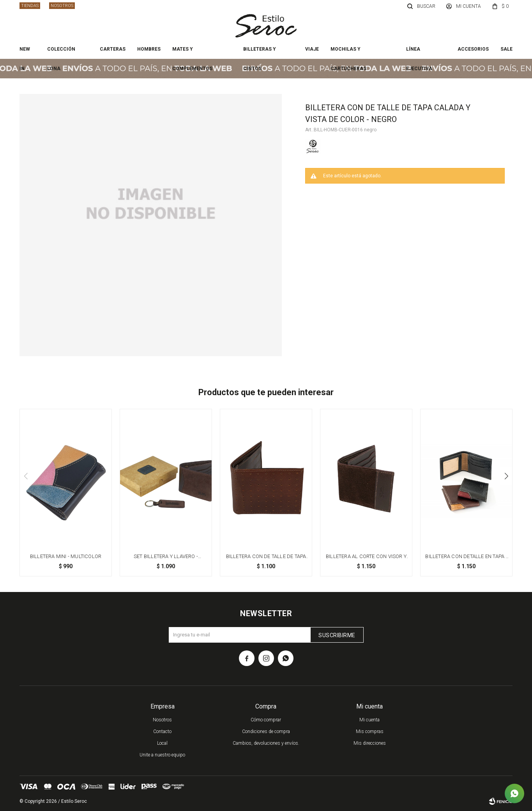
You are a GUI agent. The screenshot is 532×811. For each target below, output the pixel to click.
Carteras (113, 49)
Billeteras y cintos (260, 53)
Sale (506, 49)
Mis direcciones (370, 743)
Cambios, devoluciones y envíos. (266, 743)
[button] (506, 476)
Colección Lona (61, 53)
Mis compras (370, 731)
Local (162, 743)
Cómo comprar (266, 720)
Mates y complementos (192, 53)
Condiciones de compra (266, 731)
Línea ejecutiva (419, 53)
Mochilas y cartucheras (348, 53)
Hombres (149, 49)
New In (25, 53)
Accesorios (473, 49)
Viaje (312, 49)
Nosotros (62, 6)
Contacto (162, 731)
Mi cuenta (369, 720)
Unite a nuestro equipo (162, 755)
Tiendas (30, 6)
